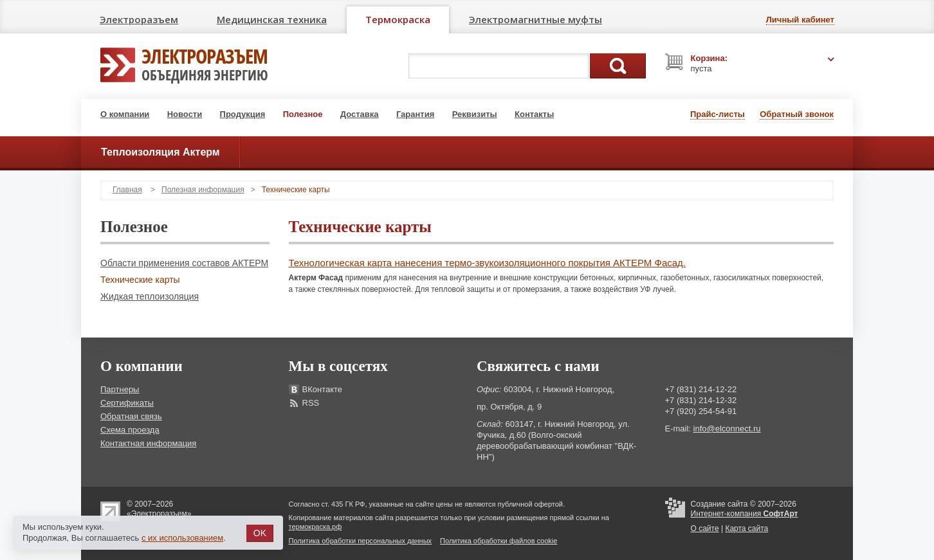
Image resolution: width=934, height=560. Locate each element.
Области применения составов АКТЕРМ (184, 263)
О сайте (705, 528)
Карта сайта (746, 528)
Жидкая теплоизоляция (150, 296)
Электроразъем (139, 19)
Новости (185, 114)
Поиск (618, 66)
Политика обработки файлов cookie (499, 541)
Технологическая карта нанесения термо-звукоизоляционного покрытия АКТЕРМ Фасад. (488, 263)
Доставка (360, 114)
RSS (311, 403)
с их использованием (182, 538)
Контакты (534, 114)
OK (260, 533)
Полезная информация (203, 190)
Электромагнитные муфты (536, 19)
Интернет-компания (745, 514)
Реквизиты (475, 114)
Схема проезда (130, 430)
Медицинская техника (272, 19)
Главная (127, 190)
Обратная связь (131, 416)
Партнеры (120, 389)
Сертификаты (127, 403)
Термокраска (398, 19)
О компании (125, 114)
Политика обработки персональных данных (361, 541)
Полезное (303, 114)
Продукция (243, 114)
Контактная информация (148, 443)
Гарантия (415, 114)
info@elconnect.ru (727, 429)
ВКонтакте (323, 389)
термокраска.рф (316, 527)
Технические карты (140, 280)
